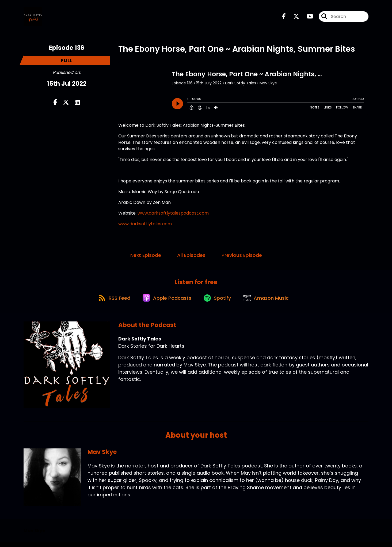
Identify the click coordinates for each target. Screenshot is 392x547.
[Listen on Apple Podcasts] (166, 302)
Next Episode (146, 257)
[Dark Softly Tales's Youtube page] (307, 18)
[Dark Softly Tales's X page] (293, 18)
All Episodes (191, 257)
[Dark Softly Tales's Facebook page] (284, 18)
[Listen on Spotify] (218, 302)
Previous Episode (242, 257)
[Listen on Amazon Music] (269, 302)
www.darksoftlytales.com (145, 226)
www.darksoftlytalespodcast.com (173, 215)
